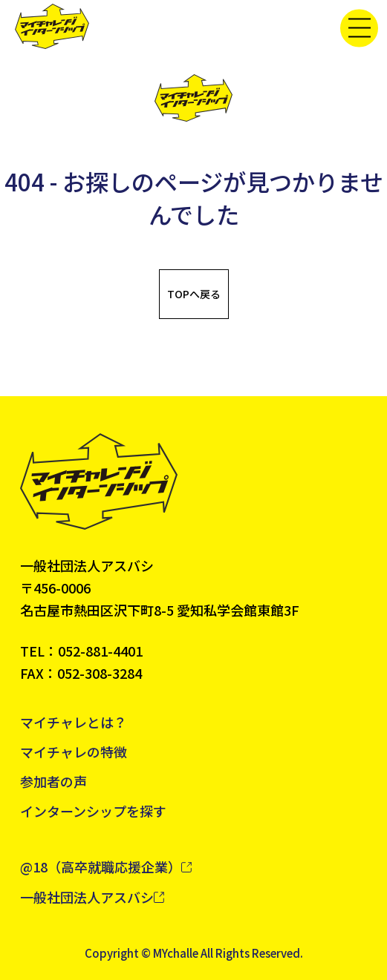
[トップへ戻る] (52, 26)
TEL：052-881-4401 (81, 651)
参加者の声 (53, 781)
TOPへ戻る (194, 294)
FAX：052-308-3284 (81, 673)
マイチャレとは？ (74, 722)
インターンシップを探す (93, 811)
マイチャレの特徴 (74, 752)
